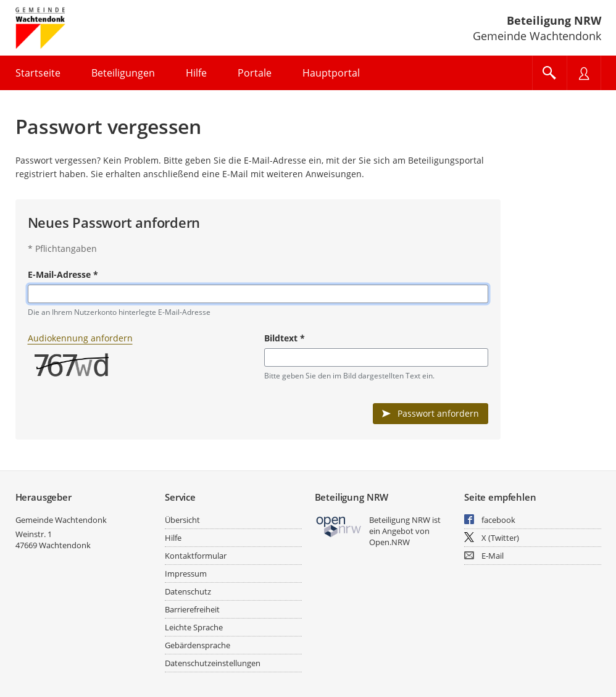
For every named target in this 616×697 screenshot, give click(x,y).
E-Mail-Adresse (63, 274)
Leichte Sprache (194, 627)
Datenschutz (188, 591)
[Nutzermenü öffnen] (584, 73)
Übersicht (182, 520)
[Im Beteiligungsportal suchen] (549, 73)
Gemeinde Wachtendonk (61, 520)
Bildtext (285, 338)
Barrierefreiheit (192, 609)
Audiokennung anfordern (80, 338)
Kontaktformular (196, 556)
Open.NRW (389, 542)
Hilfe (173, 538)
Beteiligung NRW (554, 20)
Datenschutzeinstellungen (213, 663)
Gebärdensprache (198, 645)
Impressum (186, 574)
